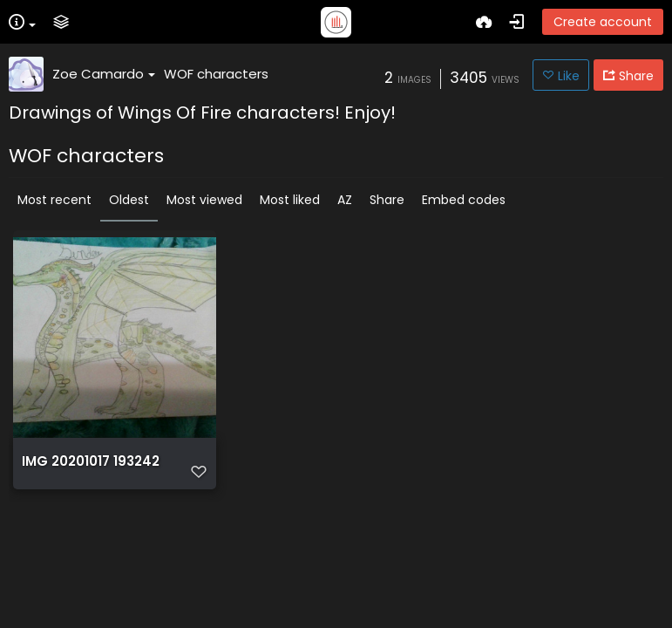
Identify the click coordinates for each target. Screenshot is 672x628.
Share (387, 200)
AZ (345, 200)
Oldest (129, 200)
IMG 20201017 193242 (91, 461)
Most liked (290, 200)
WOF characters (216, 74)
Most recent (54, 200)
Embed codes (464, 200)
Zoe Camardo (104, 74)
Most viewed (204, 200)
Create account (603, 22)
